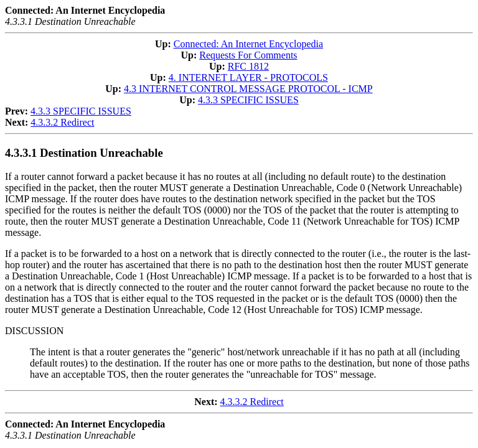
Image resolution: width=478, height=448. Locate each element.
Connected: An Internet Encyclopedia (248, 44)
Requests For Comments (248, 55)
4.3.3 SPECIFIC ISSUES (248, 100)
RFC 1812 (248, 66)
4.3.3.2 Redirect (62, 122)
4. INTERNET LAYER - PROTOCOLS (248, 77)
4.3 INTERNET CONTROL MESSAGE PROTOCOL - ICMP (248, 89)
